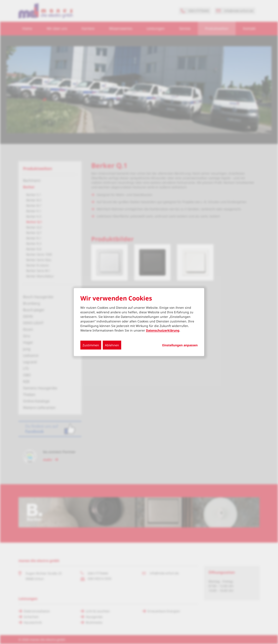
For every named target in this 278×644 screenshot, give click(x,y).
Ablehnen (112, 345)
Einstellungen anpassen (180, 345)
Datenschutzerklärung (163, 330)
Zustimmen (91, 345)
